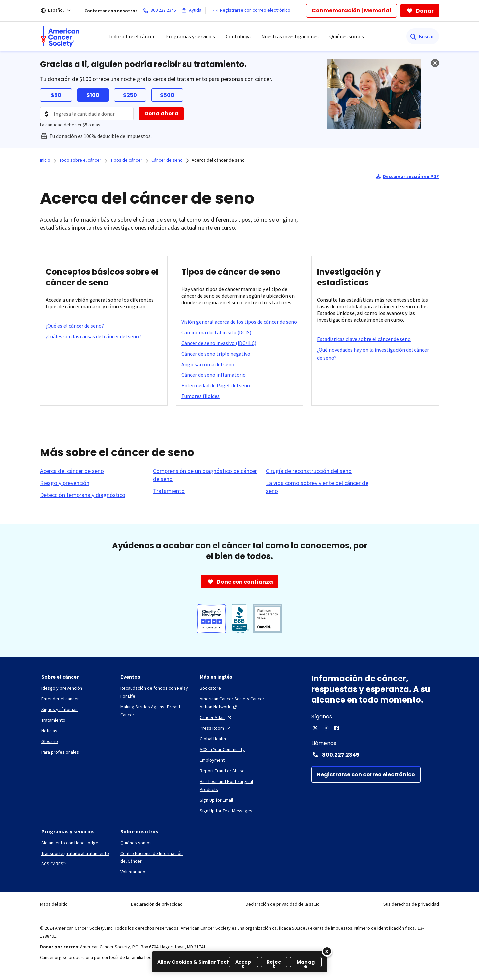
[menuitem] (60, 36)
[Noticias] (49, 731)
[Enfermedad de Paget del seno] (216, 385)
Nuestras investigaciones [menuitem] (290, 36)
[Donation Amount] (87, 114)
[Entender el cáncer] (60, 699)
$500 (167, 95)
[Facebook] (337, 728)
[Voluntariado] (133, 872)
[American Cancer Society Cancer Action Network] (234, 703)
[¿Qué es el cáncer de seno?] (75, 326)
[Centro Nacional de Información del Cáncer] (155, 857)
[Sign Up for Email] (216, 800)
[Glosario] (50, 741)
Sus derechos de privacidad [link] (411, 904)
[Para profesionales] (60, 752)
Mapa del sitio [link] (54, 904)
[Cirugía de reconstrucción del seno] (309, 471)
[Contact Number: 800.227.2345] (375, 755)
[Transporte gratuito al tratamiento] (75, 853)
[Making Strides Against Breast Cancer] (155, 711)
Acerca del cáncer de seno (218, 160)
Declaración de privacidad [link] (157, 904)
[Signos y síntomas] (59, 709)
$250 (130, 95)
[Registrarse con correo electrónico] (253, 11)
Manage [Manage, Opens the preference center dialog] (306, 963)
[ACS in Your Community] (222, 749)
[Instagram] (326, 728)
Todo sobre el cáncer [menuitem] (131, 36)
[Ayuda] (193, 11)
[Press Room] (216, 728)
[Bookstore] (210, 688)
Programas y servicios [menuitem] (190, 36)
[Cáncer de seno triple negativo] (216, 354)
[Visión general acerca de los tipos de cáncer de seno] (239, 322)
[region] (240, 962)
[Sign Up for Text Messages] (226, 811)
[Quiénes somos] (136, 843)
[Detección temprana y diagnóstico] (83, 495)
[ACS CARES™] (54, 864)
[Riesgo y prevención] (65, 483)
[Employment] (212, 760)
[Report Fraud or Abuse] (222, 771)
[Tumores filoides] (200, 396)
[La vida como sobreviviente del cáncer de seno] (319, 487)
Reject (274, 963)
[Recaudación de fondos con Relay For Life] (155, 692)
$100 (93, 95)
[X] (315, 728)
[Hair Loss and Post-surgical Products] (234, 785)
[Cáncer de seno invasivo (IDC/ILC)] (219, 343)
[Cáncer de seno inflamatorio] (214, 375)
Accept (243, 963)
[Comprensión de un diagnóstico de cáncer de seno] (206, 475)
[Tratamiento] (169, 491)
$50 (56, 95)
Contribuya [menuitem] (238, 36)
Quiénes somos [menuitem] (347, 36)
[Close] (327, 951)
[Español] (60, 11)
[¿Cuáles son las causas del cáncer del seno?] (93, 336)
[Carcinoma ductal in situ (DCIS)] (216, 332)
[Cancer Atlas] (216, 717)
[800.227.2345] (161, 11)
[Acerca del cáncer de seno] (72, 471)
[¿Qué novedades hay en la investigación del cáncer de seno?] (375, 354)
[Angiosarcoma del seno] (208, 364)
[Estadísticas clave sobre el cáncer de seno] (364, 339)
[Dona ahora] (161, 114)
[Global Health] (213, 739)
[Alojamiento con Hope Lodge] (70, 843)
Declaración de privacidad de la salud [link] (283, 904)
